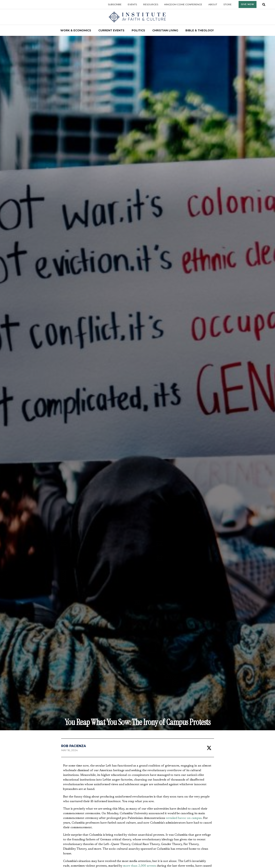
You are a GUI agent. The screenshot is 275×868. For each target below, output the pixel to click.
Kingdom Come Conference (183, 4)
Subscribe (115, 4)
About (213, 4)
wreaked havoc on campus (184, 818)
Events (132, 4)
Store (227, 4)
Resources (151, 4)
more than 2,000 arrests (140, 866)
